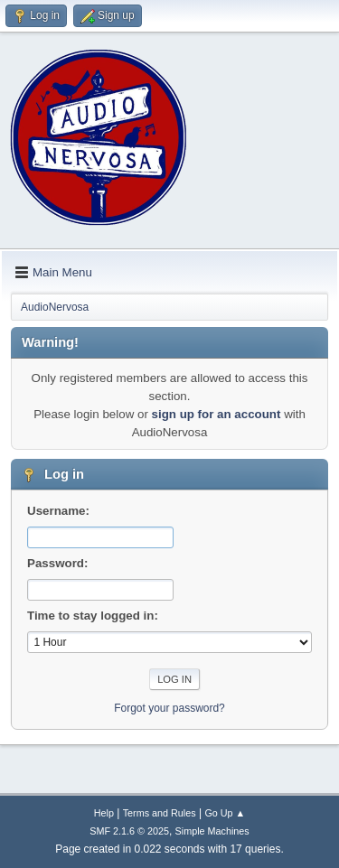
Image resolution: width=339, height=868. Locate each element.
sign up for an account (217, 414)
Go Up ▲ (225, 813)
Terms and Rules (160, 813)
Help (104, 813)
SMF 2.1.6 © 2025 (129, 831)
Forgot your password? (169, 708)
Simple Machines (212, 831)
